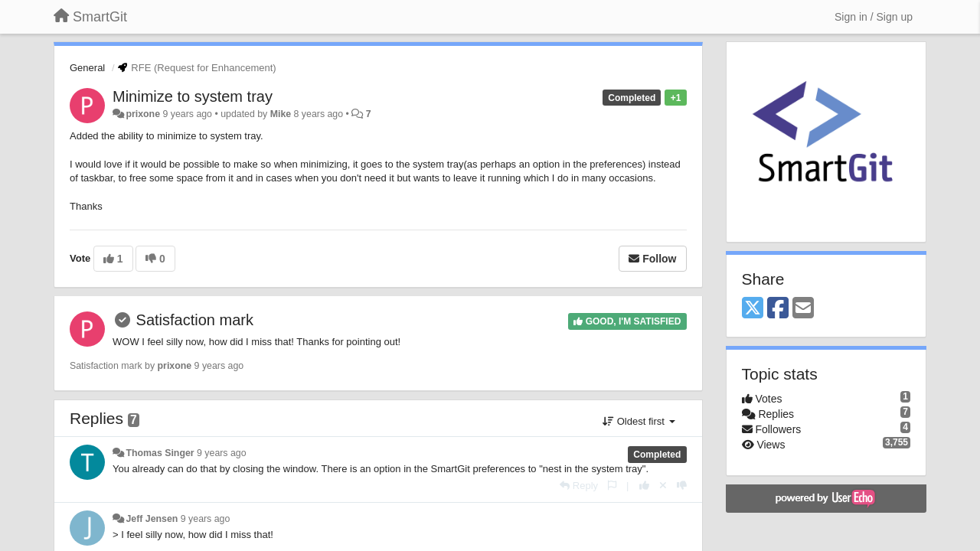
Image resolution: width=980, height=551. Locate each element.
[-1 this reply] (682, 486)
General (87, 68)
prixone (143, 114)
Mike (281, 114)
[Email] (803, 309)
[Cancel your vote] (663, 486)
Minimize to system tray (193, 96)
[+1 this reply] (644, 486)
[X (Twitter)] (753, 309)
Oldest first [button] (639, 421)
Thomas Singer (160, 453)
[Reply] (579, 486)
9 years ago (222, 453)
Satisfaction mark (195, 320)
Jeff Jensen (152, 519)
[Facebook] (778, 309)
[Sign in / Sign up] (874, 17)
